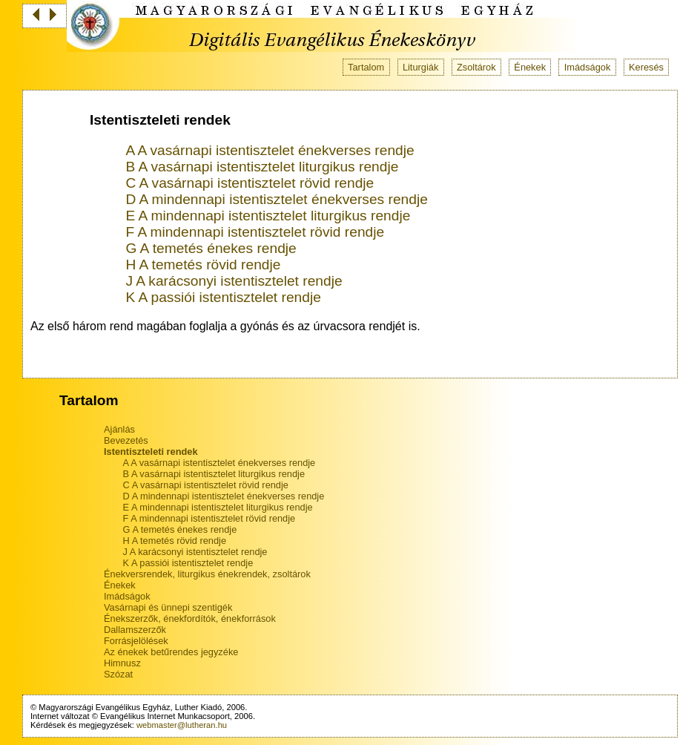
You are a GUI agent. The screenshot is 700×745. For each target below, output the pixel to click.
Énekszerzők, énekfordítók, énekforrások (190, 618)
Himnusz (122, 663)
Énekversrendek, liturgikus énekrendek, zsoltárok (207, 574)
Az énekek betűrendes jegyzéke (171, 652)
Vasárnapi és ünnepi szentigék (168, 607)
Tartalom (366, 67)
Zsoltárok (476, 67)
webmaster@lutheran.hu (182, 725)
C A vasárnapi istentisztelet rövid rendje (250, 183)
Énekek (530, 67)
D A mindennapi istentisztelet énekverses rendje (276, 199)
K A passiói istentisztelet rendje (223, 297)
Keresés (646, 67)
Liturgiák (420, 67)
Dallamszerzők (135, 630)
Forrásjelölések (136, 641)
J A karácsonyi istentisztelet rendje (234, 281)
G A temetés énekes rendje (211, 248)
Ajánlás (119, 429)
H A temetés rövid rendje (203, 265)
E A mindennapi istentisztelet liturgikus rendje (268, 216)
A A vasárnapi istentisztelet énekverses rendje (270, 150)
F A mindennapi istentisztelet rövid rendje (255, 232)
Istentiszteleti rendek (151, 452)
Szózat (118, 674)
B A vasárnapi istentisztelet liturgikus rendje (262, 167)
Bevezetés (126, 440)
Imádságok (588, 67)
